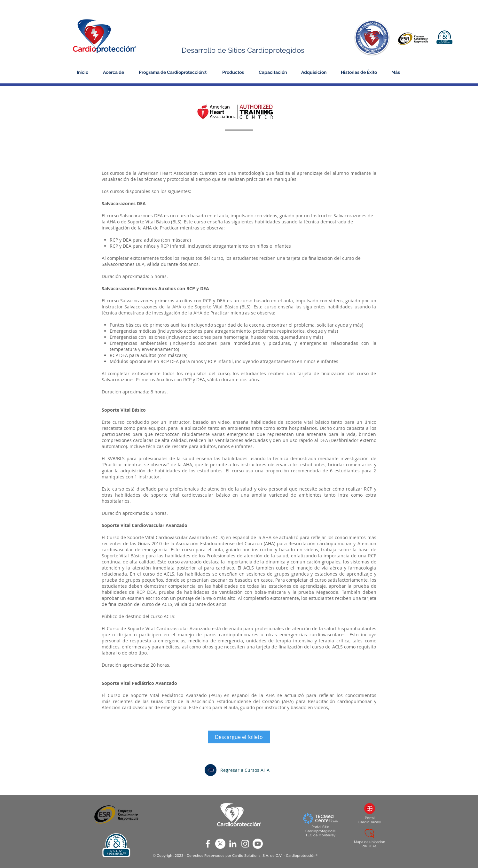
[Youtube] (258, 844)
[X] (220, 844)
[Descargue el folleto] (239, 737)
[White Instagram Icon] (245, 844)
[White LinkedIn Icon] (233, 844)
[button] (114, 72)
